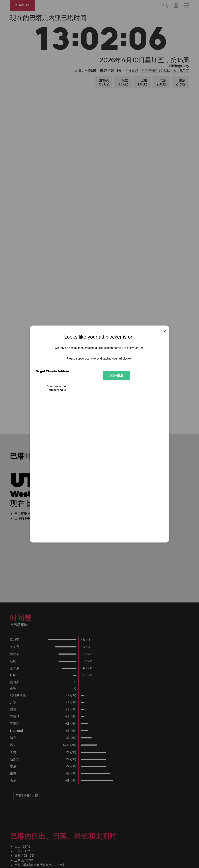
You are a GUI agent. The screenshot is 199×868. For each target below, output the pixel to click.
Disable (116, 375)
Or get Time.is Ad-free (52, 371)
